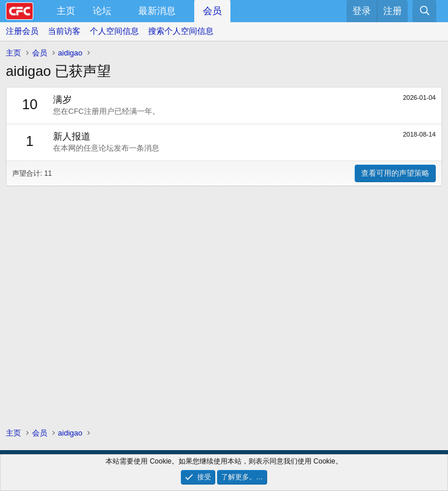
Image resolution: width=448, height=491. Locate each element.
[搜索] (424, 11)
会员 (212, 11)
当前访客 (64, 31)
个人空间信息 (114, 31)
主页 (66, 11)
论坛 (102, 11)
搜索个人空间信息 (181, 31)
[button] (121, 11)
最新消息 (157, 11)
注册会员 (22, 31)
